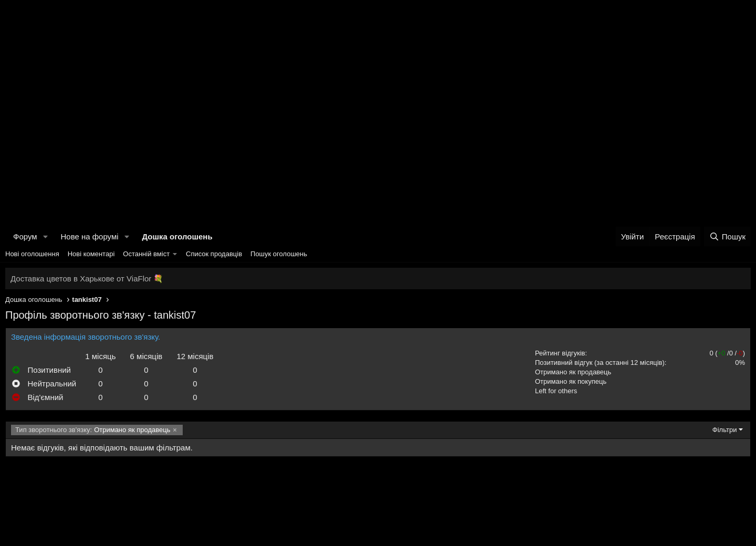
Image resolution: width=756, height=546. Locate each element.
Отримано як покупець (571, 381)
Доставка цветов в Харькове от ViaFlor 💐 (87, 279)
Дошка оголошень (177, 237)
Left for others (556, 391)
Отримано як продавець (573, 372)
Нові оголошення (32, 254)
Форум (25, 237)
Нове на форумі (89, 237)
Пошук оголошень (279, 254)
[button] (45, 237)
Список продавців (214, 254)
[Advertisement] (378, 79)
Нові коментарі (91, 254)
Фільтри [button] (725, 430)
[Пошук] (727, 237)
